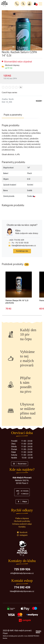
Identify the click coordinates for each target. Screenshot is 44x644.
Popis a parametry (13, 115)
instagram (22, 535)
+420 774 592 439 (17, 240)
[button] (23, 4)
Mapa (22, 502)
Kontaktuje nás (22, 251)
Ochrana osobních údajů (22, 524)
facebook (22, 532)
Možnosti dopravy (12, 65)
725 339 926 (22, 569)
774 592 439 (22, 587)
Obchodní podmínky (22, 521)
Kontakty (22, 527)
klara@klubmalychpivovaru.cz (24, 246)
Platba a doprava (22, 518)
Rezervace (20, 464)
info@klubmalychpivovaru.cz (22, 573)
